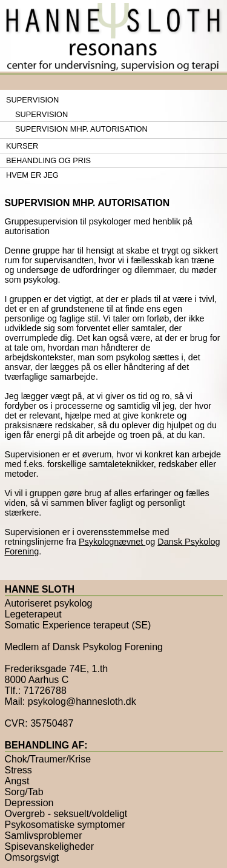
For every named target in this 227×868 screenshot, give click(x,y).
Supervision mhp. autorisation (81, 129)
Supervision (32, 100)
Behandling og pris (48, 160)
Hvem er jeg (32, 175)
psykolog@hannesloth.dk (82, 701)
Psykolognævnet (112, 542)
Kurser (22, 146)
